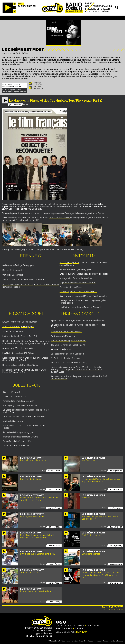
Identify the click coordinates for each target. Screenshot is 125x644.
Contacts (93, 626)
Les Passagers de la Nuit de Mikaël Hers (78, 292)
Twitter (37, 83)
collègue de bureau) (88, 204)
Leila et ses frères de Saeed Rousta (19, 322)
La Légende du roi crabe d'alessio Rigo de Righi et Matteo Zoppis (26, 342)
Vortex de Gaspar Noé (13, 331)
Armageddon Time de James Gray (76, 278)
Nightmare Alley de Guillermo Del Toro (78, 283)
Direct (21, 4)
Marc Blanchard (77, 641)
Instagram (38, 89)
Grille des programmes (98, 6)
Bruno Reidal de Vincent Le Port (24, 371)
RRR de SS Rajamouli (12, 270)
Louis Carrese (103, 641)
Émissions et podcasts (98, 9)
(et (77, 204)
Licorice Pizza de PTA (12, 358)
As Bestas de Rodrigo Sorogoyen (18, 265)
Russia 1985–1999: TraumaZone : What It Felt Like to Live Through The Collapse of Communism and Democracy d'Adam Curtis (77, 369)
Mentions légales (116, 641)
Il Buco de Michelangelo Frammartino (68, 341)
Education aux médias (97, 12)
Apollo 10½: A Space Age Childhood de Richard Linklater (77, 320)
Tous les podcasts (112, 607)
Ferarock (82, 632)
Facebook (38, 85)
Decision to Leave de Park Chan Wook (20, 365)
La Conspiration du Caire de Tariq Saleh (21, 336)
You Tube (38, 87)
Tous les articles (113, 610)
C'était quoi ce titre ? (70, 626)
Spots (79, 628)
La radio (90, 3)
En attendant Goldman (91, 206)
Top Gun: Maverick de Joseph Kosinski (69, 345)
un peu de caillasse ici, (59, 218)
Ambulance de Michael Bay (64, 336)
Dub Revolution (27, 6)
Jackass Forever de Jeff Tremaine (66, 332)
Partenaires (64, 628)
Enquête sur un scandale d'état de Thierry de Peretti (84, 274)
